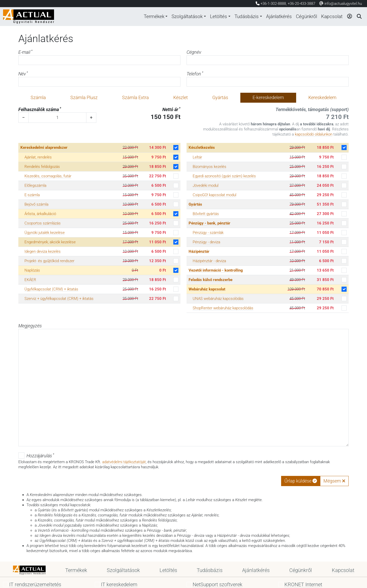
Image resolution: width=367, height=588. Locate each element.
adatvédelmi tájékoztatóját (124, 462)
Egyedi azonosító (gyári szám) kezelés (224, 176)
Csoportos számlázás (43, 223)
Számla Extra (135, 98)
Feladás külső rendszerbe (211, 280)
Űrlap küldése (301, 481)
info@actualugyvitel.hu (341, 4)
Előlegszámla (35, 185)
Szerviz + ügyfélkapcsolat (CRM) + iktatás (59, 299)
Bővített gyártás (206, 214)
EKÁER (30, 280)
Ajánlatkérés (275, 17)
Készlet (181, 98)
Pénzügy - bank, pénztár (209, 223)
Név (23, 74)
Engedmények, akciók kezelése (50, 242)
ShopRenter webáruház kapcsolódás (223, 308)
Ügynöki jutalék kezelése (45, 233)
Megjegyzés (30, 326)
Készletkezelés (202, 148)
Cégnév (194, 52)
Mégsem (334, 481)
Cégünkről (304, 17)
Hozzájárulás (40, 456)
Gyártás (220, 98)
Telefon (195, 74)
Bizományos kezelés (209, 167)
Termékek (142, 17)
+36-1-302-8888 (273, 4)
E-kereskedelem (268, 98)
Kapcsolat (331, 17)
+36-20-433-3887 (302, 4)
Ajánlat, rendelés (38, 157)
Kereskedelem (322, 98)
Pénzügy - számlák (208, 233)
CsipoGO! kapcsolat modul (214, 195)
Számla (38, 98)
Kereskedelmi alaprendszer (44, 148)
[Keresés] (359, 17)
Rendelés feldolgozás (42, 167)
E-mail (25, 52)
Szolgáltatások (178, 17)
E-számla (32, 195)
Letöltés (211, 17)
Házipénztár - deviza (209, 261)
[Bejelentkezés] (349, 17)
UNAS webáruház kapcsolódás (218, 299)
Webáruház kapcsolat (207, 289)
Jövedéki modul (206, 185)
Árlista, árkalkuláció (40, 214)
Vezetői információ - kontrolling (216, 270)
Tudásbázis (240, 17)
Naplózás (32, 270)
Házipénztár (199, 251)
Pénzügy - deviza (206, 242)
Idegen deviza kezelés (43, 251)
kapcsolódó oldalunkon (314, 134)
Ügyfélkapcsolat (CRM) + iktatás (51, 289)
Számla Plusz (84, 98)
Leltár (197, 157)
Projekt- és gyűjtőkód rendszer (49, 261)
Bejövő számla (36, 204)
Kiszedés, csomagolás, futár (48, 176)
